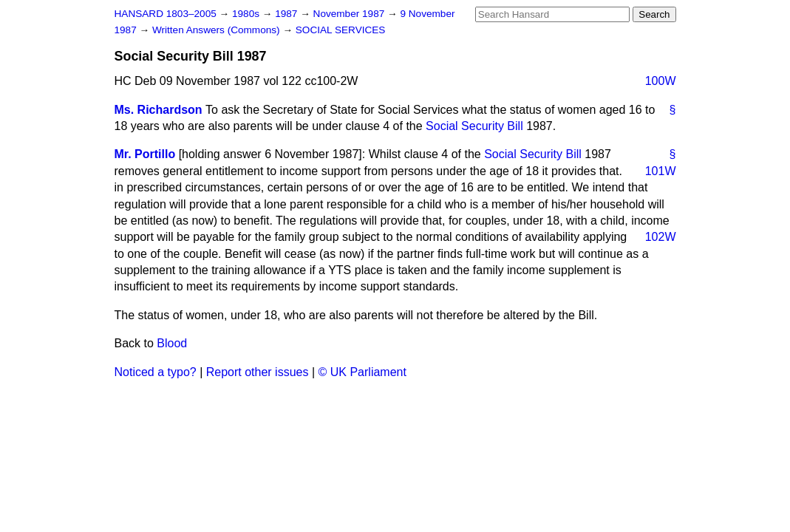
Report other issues (258, 372)
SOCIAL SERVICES (341, 30)
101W (661, 171)
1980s (247, 14)
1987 (287, 14)
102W (661, 237)
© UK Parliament (362, 372)
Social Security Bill (474, 126)
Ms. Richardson (159, 110)
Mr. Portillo (145, 154)
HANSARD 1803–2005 (166, 14)
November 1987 (351, 14)
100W (661, 81)
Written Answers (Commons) (218, 30)
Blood (172, 343)
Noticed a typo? (156, 372)
